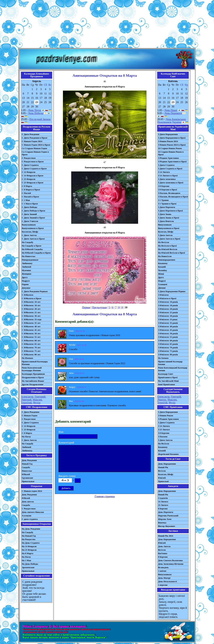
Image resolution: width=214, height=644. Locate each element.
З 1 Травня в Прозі (167, 204)
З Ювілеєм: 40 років (168, 326)
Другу (25, 277)
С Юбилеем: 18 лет (31, 305)
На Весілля (163, 242)
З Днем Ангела (165, 235)
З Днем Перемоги (167, 207)
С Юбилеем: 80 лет (31, 355)
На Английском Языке (33, 381)
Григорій (176, 397)
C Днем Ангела (29, 440)
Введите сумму (67, 476)
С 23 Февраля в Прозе (33, 183)
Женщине (26, 274)
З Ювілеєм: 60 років (168, 340)
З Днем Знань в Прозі (169, 218)
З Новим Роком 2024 (168, 141)
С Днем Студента (30, 165)
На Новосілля (165, 256)
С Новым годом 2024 (32, 491)
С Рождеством (29, 158)
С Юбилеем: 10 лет (31, 302)
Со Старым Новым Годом (34, 148)
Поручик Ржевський (168, 516)
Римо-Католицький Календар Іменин (173, 369)
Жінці (161, 274)
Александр (27, 397)
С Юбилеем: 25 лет (31, 312)
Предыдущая (99, 307)
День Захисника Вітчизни (171, 564)
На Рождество (29, 539)
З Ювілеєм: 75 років (168, 351)
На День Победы (30, 564)
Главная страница (105, 496)
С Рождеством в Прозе (33, 162)
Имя (61, 432)
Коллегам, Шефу (30, 232)
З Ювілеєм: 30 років (168, 316)
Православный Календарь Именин (35, 363)
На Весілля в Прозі (167, 246)
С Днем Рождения (31, 134)
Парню (25, 284)
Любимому (27, 263)
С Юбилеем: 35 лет (31, 323)
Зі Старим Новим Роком (170, 148)
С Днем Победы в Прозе (34, 211)
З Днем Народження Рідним (172, 291)
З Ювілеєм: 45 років (168, 330)
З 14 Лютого (164, 172)
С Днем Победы (29, 207)
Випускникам (165, 225)
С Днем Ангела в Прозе (33, 239)
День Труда (34, 110)
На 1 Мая (26, 560)
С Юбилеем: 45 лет (31, 330)
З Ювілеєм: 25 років (168, 312)
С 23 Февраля (29, 179)
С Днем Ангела (29, 235)
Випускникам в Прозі (169, 228)
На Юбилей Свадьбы (32, 249)
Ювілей (162, 478)
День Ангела (164, 546)
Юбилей (26, 474)
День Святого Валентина (170, 560)
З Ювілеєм (163, 295)
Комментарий (66, 443)
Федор (37, 403)
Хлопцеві (163, 284)
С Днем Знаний (29, 214)
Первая (86, 307)
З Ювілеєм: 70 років (168, 347)
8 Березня (163, 509)
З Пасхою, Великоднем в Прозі (173, 197)
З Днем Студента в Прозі (170, 169)
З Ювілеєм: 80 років (168, 355)
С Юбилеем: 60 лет (31, 340)
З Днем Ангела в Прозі (169, 239)
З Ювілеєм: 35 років (168, 323)
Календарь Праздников (33, 374)
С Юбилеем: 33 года (32, 319)
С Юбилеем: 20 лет (31, 309)
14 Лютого (163, 502)
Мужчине (26, 270)
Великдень (163, 567)
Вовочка (162, 523)
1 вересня (163, 585)
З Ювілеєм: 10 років (168, 302)
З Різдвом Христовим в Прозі (172, 162)
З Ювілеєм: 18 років (168, 305)
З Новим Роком (166, 415)
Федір (172, 403)
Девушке (26, 288)
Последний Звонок (40, 119)
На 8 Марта (28, 553)
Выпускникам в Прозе (33, 228)
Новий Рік (163, 467)
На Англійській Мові (168, 381)
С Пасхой (26, 193)
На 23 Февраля (29, 550)
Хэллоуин (26, 516)
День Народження (167, 464)
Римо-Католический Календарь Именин (32, 369)
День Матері (164, 578)
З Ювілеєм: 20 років (168, 309)
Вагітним (163, 553)
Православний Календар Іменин (170, 363)
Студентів (163, 498)
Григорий (40, 397)
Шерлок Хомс (165, 519)
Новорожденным (30, 260)
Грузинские (27, 478)
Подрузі (162, 281)
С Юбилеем (28, 295)
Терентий (26, 403)
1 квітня (162, 571)
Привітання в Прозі (168, 377)
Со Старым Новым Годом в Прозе (35, 153)
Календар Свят (166, 374)
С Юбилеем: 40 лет (31, 326)
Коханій (162, 267)
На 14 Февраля (29, 546)
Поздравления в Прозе (33, 377)
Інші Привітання (166, 384)
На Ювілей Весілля (168, 249)
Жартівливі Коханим (168, 454)
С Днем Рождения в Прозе (35, 138)
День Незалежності (167, 581)
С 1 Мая (26, 200)
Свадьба (26, 467)
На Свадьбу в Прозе (32, 246)
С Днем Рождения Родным (35, 291)
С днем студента (30, 519)
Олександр (163, 397)
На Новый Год (29, 536)
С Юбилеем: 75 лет (31, 351)
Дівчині (162, 288)
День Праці (171, 110)
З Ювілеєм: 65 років (168, 344)
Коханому (163, 263)
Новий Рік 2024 (166, 536)
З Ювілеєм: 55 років (168, 337)
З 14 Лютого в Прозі (168, 176)
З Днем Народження (168, 134)
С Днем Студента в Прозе (34, 169)
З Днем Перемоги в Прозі (170, 211)
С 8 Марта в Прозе (31, 190)
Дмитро (162, 400)
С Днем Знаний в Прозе (33, 218)
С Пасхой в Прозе (30, 197)
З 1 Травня (163, 200)
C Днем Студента (30, 423)
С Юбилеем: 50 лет (31, 333)
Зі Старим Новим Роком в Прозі (171, 153)
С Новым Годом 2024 (32, 141)
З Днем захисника (167, 179)
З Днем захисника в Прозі (171, 183)
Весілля (162, 471)
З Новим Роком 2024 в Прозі (172, 145)
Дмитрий (26, 400)
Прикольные (28, 481)
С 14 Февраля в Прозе (33, 176)
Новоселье (27, 471)
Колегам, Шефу (166, 232)
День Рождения (29, 460)
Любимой (26, 267)
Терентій (162, 403)
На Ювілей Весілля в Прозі (171, 253)
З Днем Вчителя (166, 221)
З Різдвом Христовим (168, 158)
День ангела (28, 502)
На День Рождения (31, 529)
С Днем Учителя (30, 221)
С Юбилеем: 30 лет (31, 316)
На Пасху (26, 437)
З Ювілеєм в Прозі (167, 298)
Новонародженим (167, 260)
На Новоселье (29, 256)
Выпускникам (29, 225)
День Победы (36, 113)
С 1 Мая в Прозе (30, 204)
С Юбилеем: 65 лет (31, 344)
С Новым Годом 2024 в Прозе (36, 145)
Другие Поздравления (33, 384)
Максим (37, 400)
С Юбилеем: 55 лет (31, 337)
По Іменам (163, 358)
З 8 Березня (164, 186)
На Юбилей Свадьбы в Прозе (36, 253)
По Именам (27, 358)
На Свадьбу (28, 242)
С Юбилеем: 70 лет (31, 347)
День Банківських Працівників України (172, 121)
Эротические (28, 567)
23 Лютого (163, 505)
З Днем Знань (165, 214)
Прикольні (163, 481)
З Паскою (163, 437)
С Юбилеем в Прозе (32, 298)
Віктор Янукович (167, 526)
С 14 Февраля (29, 172)
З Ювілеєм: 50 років (168, 333)
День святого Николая (33, 512)
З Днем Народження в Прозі (172, 138)
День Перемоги (173, 113)
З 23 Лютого (164, 430)
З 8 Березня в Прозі (167, 190)
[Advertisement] (107, 25)
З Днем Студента (166, 165)
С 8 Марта (27, 186)
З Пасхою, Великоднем (169, 193)
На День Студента (31, 543)
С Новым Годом (30, 415)
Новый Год (27, 464)
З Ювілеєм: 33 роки (168, 319)
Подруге (26, 281)
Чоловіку (163, 270)
